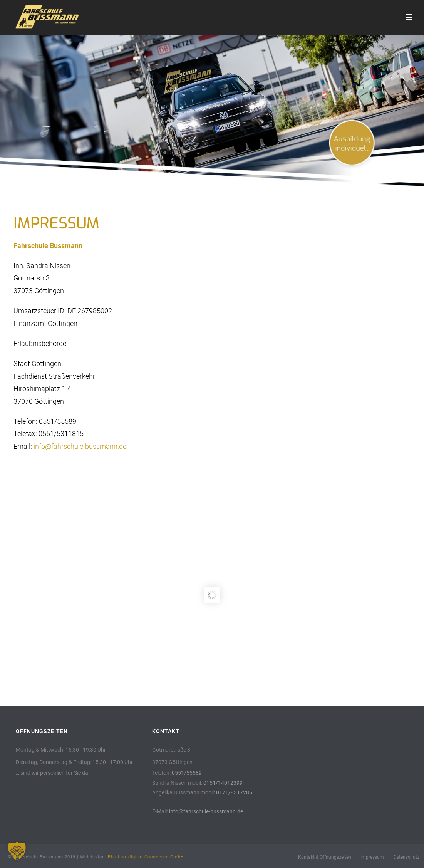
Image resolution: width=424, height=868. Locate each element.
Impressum (372, 857)
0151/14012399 (223, 783)
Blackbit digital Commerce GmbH (146, 857)
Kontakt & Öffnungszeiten (325, 857)
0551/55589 (187, 773)
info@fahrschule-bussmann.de (80, 446)
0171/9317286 (234, 792)
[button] (17, 851)
